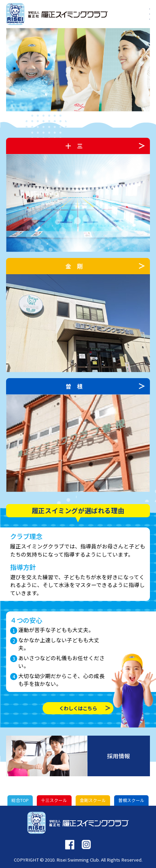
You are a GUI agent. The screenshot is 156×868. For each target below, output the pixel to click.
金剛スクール (93, 800)
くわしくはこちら (78, 708)
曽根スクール (131, 800)
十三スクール (54, 800)
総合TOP (20, 800)
